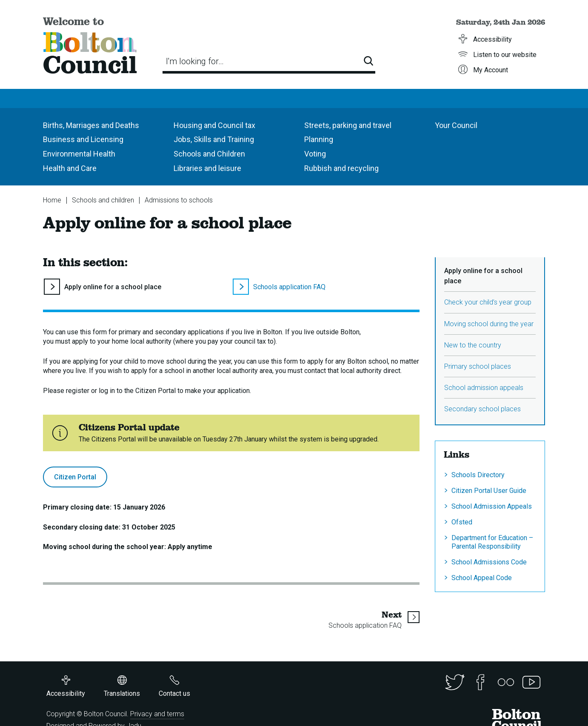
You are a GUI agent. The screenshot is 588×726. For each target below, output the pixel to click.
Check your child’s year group (488, 302)
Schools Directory (478, 475)
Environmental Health (79, 154)
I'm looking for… (195, 61)
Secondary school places (482, 409)
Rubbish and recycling (341, 168)
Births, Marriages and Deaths (91, 125)
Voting (315, 154)
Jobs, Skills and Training (214, 139)
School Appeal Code (482, 578)
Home (52, 200)
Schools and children (103, 200)
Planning (319, 139)
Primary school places (478, 366)
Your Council (456, 125)
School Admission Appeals (492, 506)
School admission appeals (484, 388)
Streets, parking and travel (348, 125)
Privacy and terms (157, 714)
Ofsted (462, 522)
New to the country (473, 345)
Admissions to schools (179, 200)
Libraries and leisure (207, 168)
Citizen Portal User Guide (489, 491)
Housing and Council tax (214, 125)
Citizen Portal (75, 477)
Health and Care (70, 168)
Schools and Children (209, 154)
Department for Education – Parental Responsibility (492, 542)
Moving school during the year (489, 324)
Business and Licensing (83, 139)
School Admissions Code (489, 562)
